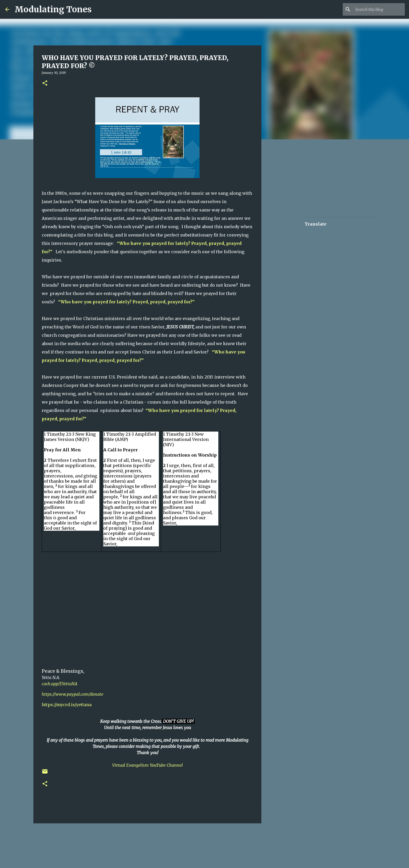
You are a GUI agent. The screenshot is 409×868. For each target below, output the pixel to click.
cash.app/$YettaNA (60, 684)
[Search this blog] (377, 9)
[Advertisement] (126, 843)
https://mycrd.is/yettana (67, 705)
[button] (45, 83)
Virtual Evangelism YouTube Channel (148, 765)
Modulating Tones (53, 9)
